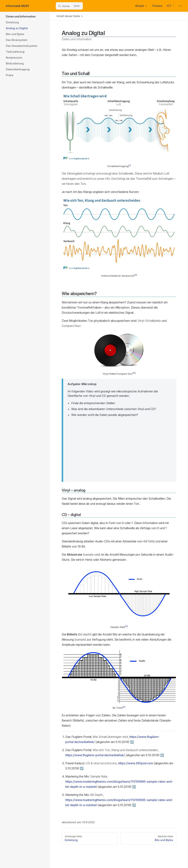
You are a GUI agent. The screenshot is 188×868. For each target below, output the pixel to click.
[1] (130, 165)
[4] (126, 626)
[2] (136, 275)
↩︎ (132, 742)
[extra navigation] (180, 6)
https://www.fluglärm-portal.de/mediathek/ (95, 755)
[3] (134, 373)
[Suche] (69, 6)
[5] (124, 707)
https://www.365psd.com (136, 763)
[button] (37, 17)
